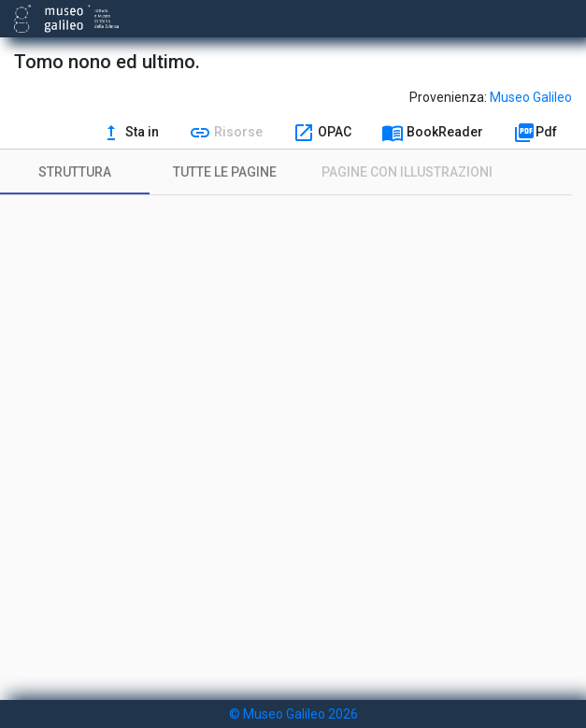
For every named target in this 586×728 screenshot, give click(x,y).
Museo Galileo (531, 97)
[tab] (75, 172)
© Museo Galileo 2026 (293, 714)
